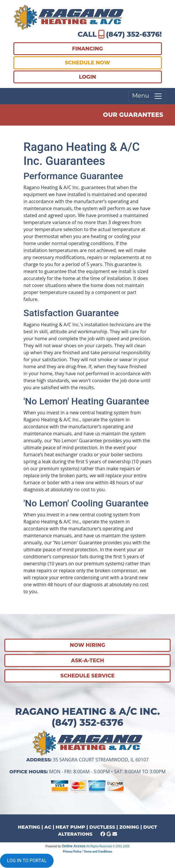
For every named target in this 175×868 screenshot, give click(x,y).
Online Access (74, 846)
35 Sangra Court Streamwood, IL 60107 (101, 760)
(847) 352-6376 (133, 34)
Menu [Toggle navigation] (147, 96)
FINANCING (88, 49)
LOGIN (87, 77)
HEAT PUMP (70, 827)
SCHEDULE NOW (88, 62)
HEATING (29, 827)
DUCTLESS (102, 827)
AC (48, 827)
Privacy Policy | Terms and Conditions (87, 852)
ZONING (129, 827)
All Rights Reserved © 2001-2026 (108, 846)
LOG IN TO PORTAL (27, 861)
